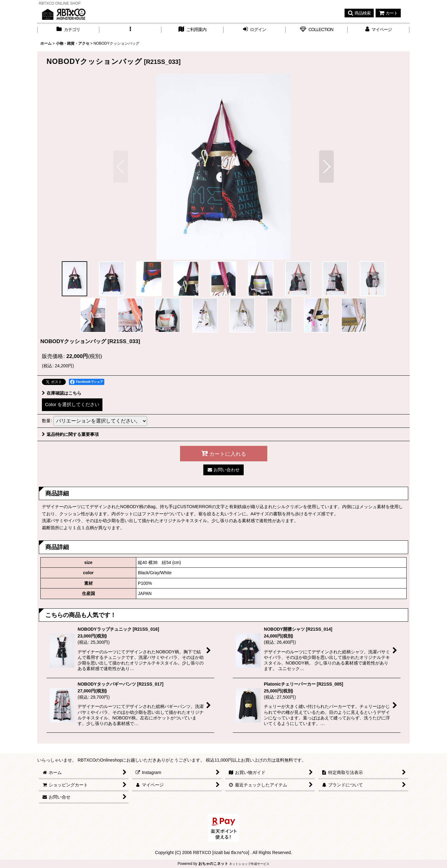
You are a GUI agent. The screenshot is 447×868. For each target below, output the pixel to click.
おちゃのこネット (213, 864)
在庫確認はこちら (62, 393)
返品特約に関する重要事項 (70, 434)
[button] (359, 13)
